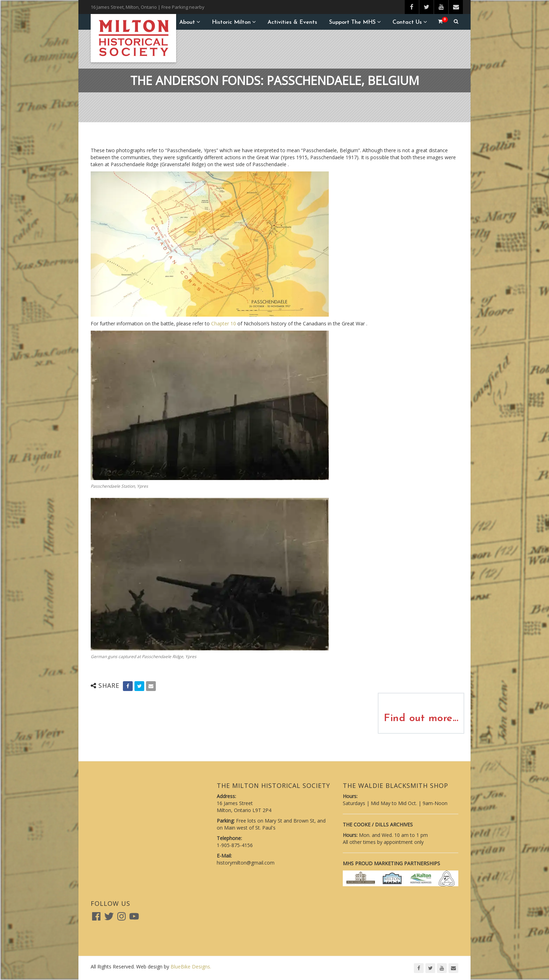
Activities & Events (292, 22)
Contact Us (407, 22)
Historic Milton (231, 22)
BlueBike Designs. (191, 967)
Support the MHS (352, 22)
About (187, 22)
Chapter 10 (224, 323)
